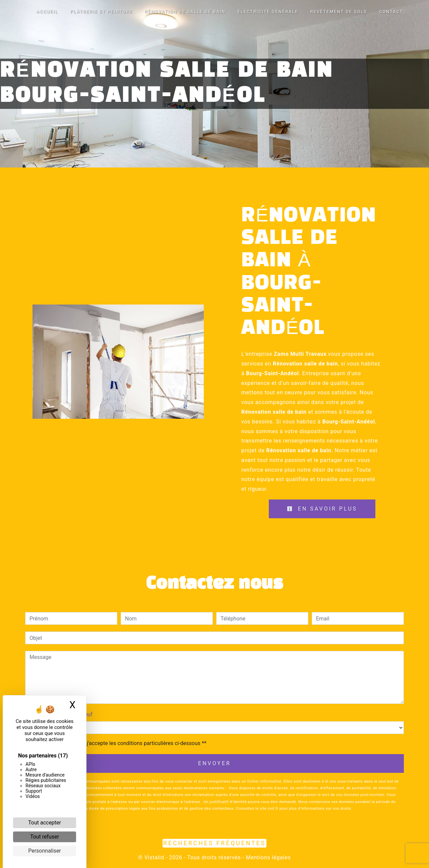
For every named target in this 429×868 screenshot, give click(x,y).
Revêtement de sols (339, 12)
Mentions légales (268, 857)
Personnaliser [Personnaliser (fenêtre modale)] (45, 851)
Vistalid (154, 857)
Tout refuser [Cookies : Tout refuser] (45, 837)
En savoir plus (322, 509)
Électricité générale (268, 12)
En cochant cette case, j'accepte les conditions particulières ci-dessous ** (119, 743)
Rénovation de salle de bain (185, 12)
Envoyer (214, 763)
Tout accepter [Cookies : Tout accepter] (45, 823)
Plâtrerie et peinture (101, 12)
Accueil (47, 12)
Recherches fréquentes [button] (214, 843)
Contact (391, 12)
